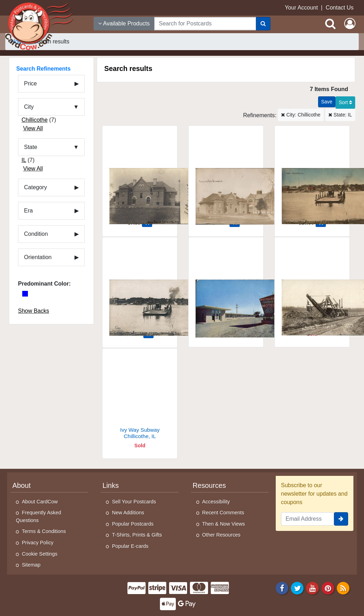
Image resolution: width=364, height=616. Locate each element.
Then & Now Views (224, 524)
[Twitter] (297, 588)
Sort (345, 102)
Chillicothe (35, 120)
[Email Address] (308, 519)
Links (111, 485)
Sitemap (31, 565)
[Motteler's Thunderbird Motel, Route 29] (226, 287)
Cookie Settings (40, 554)
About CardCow (40, 502)
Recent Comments (223, 513)
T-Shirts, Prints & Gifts (137, 535)
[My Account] (350, 24)
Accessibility (216, 502)
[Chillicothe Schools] (226, 176)
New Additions (128, 513)
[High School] (140, 176)
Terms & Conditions (44, 531)
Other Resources (222, 535)
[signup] (341, 519)
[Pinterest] (328, 588)
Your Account (302, 8)
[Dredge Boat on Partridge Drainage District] (312, 287)
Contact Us (339, 8)
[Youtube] (313, 588)
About (22, 485)
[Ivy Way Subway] (140, 398)
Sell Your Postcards (134, 502)
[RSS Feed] (343, 588)
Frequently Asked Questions (38, 516)
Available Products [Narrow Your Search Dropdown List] (124, 23)
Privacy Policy (38, 543)
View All (33, 128)
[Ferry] (312, 176)
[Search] (263, 24)
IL (24, 160)
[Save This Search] (327, 102)
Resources (209, 485)
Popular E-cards (130, 546)
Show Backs (34, 311)
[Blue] (25, 294)
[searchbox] (205, 24)
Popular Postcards (133, 524)
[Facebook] (282, 588)
